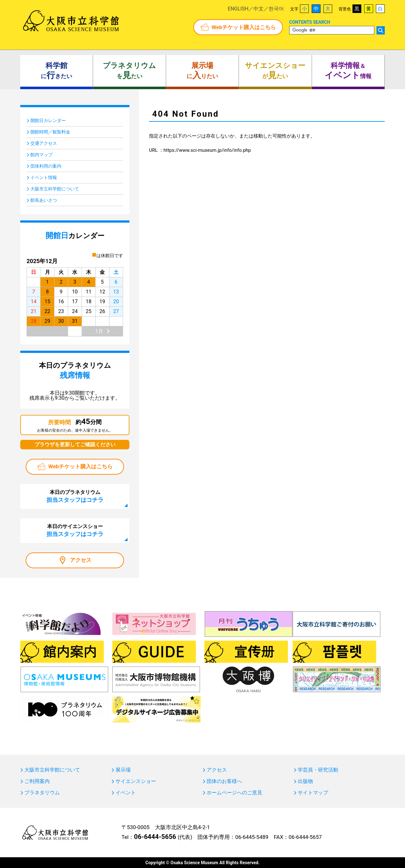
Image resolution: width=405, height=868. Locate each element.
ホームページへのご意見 (234, 793)
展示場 (123, 770)
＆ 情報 (348, 71)
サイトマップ (313, 793)
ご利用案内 (37, 781)
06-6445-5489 (252, 837)
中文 (259, 9)
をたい (129, 71)
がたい (275, 71)
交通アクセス (44, 143)
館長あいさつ (44, 200)
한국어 (276, 9)
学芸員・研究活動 (318, 770)
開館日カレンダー (48, 120)
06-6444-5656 (155, 837)
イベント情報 (44, 177)
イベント (126, 793)
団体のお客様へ (224, 781)
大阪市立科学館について (55, 189)
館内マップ (41, 155)
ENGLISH (238, 9)
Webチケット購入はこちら (244, 27)
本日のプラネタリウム (75, 496)
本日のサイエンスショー (75, 530)
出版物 (305, 781)
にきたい (56, 71)
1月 (99, 331)
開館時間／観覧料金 (50, 132)
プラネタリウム (42, 793)
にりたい (202, 71)
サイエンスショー (136, 781)
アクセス (81, 560)
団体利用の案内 (46, 166)
